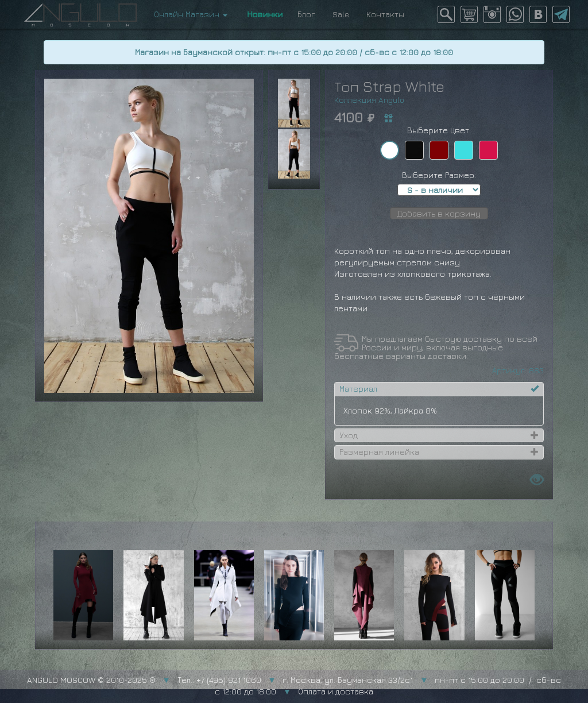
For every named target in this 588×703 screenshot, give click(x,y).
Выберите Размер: (439, 175)
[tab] (439, 389)
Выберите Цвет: (439, 130)
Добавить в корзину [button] (439, 213)
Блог (306, 14)
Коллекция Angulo (369, 100)
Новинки (262, 14)
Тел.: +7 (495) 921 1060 (219, 680)
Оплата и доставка (336, 691)
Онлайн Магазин (191, 14)
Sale (341, 14)
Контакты (385, 14)
